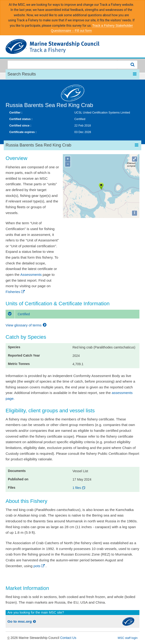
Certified (18, 314)
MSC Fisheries (72, 46)
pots (40, 566)
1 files (79, 488)
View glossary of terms (27, 325)
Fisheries (15, 292)
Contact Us (68, 638)
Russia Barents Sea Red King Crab (49, 105)
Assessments (31, 275)
